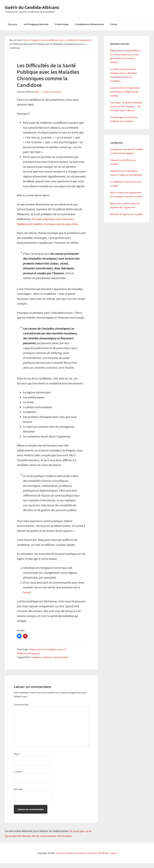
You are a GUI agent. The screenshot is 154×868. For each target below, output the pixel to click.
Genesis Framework (87, 858)
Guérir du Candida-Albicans (32, 7)
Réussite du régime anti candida (126, 214)
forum (27, 597)
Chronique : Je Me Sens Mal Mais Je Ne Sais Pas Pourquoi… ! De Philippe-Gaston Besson (126, 106)
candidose (36, 662)
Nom (17, 759)
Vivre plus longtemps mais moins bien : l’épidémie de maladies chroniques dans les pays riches (49, 224)
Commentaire (22, 709)
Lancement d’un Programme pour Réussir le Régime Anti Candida (125, 92)
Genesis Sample (65, 858)
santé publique (61, 662)
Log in (114, 858)
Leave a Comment (52, 92)
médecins (47, 662)
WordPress (104, 858)
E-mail (18, 776)
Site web (18, 794)
